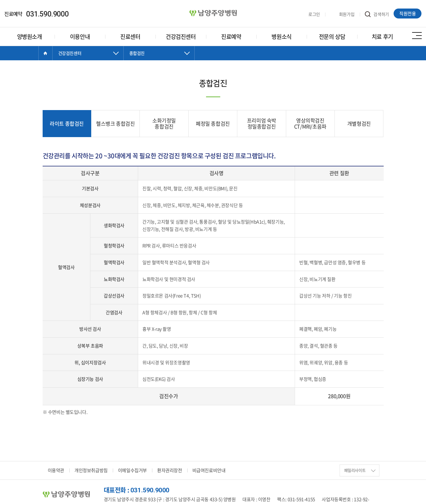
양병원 (213, 13)
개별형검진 (359, 124)
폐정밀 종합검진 (213, 124)
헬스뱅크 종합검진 (115, 124)
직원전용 (408, 13)
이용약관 (56, 470)
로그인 (310, 14)
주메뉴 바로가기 (0, 0)
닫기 (88, 59)
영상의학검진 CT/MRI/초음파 (310, 124)
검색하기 (377, 14)
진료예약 (231, 37)
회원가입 (342, 14)
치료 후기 (382, 37)
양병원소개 (30, 37)
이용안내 (80, 37)
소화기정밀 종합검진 (164, 124)
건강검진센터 (181, 37)
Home (45, 53)
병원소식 (281, 37)
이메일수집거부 (132, 470)
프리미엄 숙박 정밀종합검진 (262, 124)
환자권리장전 (170, 470)
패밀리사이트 (360, 470)
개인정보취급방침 (91, 470)
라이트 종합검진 (67, 124)
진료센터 (130, 37)
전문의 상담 (332, 37)
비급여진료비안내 (209, 470)
